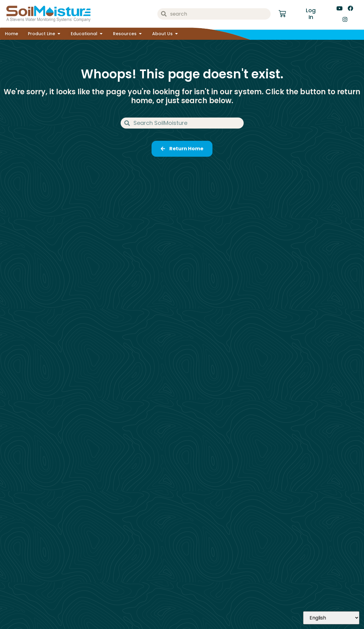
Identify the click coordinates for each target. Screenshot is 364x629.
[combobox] (214, 14)
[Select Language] (331, 618)
